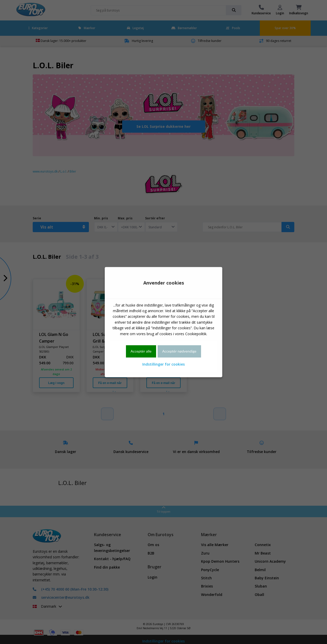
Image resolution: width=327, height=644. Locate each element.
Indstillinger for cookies (163, 364)
